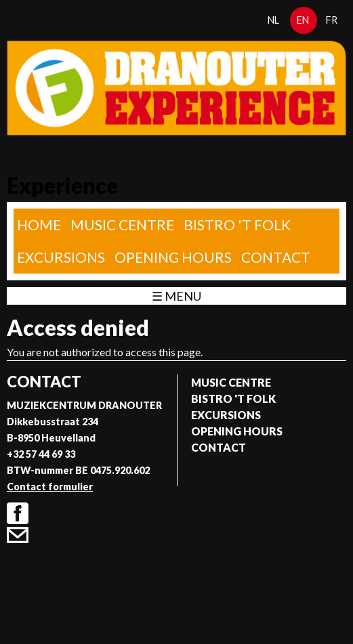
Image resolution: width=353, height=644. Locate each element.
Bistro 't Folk (237, 224)
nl (273, 20)
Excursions (61, 257)
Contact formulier (50, 487)
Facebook (18, 513)
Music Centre (122, 224)
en (303, 20)
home (39, 224)
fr (332, 20)
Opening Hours (173, 257)
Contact (276, 257)
